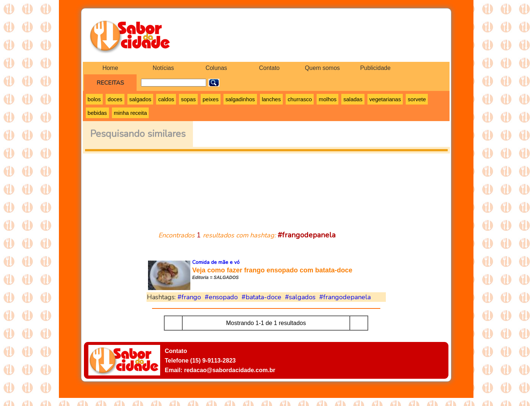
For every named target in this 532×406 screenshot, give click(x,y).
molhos (328, 99)
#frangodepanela (345, 297)
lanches (271, 99)
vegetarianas (385, 99)
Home (110, 68)
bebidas (97, 113)
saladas (353, 99)
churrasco (300, 99)
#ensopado (221, 297)
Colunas (216, 68)
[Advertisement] (266, 188)
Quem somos (322, 68)
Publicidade (375, 68)
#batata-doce (261, 297)
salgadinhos (240, 99)
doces (115, 99)
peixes (210, 99)
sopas (189, 99)
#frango (189, 297)
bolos (94, 99)
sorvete (417, 99)
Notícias (163, 68)
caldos (166, 99)
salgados (140, 99)
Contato (269, 68)
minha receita (130, 113)
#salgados (300, 297)
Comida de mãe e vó (216, 262)
